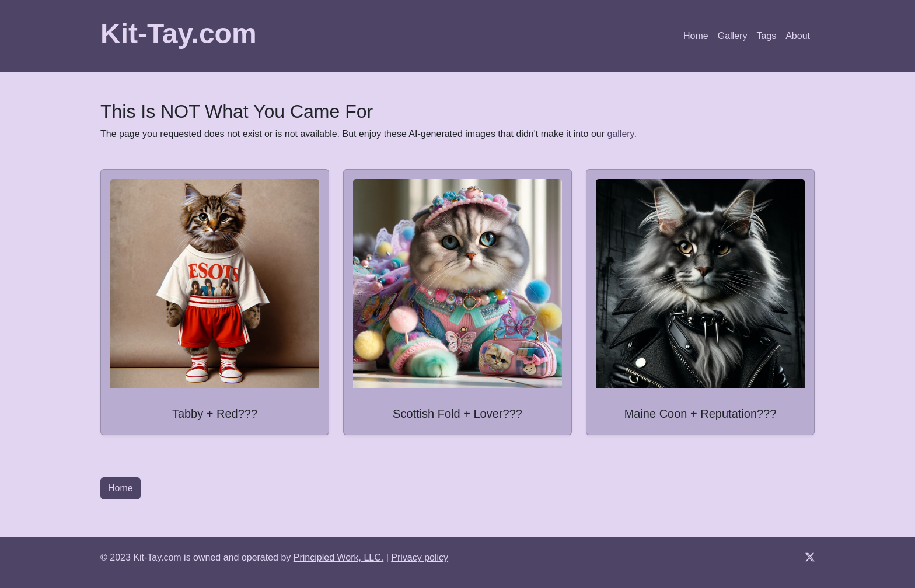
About (798, 36)
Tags (766, 36)
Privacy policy (420, 557)
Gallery (733, 36)
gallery (620, 134)
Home (696, 36)
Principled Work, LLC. (338, 557)
